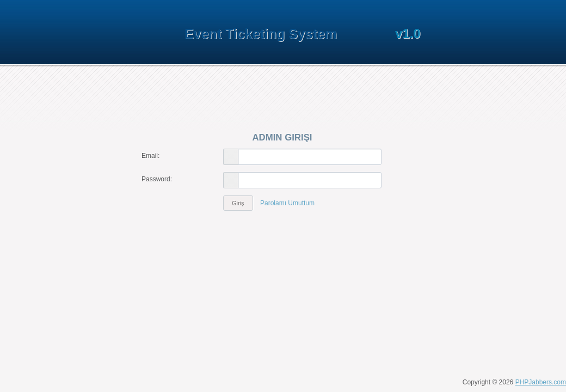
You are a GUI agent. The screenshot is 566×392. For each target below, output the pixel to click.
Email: (150, 156)
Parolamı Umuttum (287, 203)
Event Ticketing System (261, 34)
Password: (157, 179)
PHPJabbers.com (541, 382)
